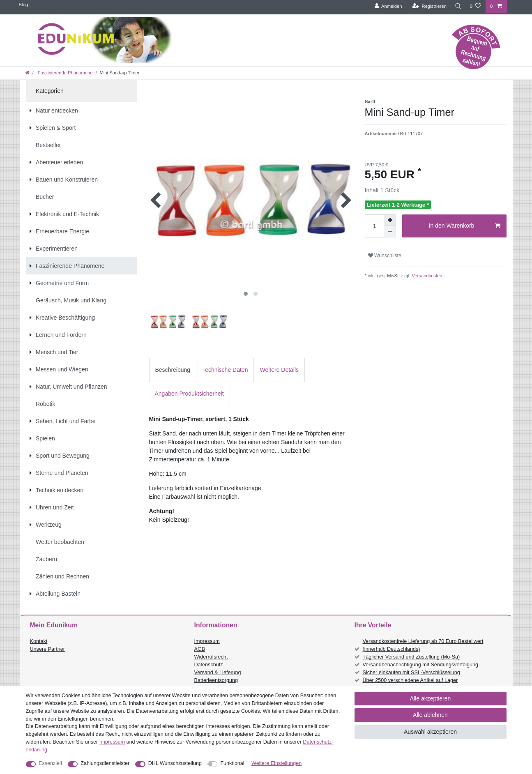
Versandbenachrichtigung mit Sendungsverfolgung (420, 665)
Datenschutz (209, 665)
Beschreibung (173, 370)
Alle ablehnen (430, 715)
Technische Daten (225, 370)
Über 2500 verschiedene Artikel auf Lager (410, 680)
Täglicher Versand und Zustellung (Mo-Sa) (411, 657)
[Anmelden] (386, 6)
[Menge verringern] (390, 232)
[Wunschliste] (476, 6)
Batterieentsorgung (216, 680)
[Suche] (457, 6)
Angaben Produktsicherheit (189, 394)
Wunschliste (385, 256)
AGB (200, 649)
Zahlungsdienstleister (105, 763)
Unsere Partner (47, 649)
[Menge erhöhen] (390, 220)
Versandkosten (426, 276)
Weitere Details (279, 370)
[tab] (173, 370)
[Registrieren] (427, 6)
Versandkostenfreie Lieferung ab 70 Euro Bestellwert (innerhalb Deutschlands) (423, 645)
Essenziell (50, 763)
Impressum (207, 641)
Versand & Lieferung (218, 673)
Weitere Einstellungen (276, 763)
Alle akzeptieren (431, 698)
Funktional (232, 763)
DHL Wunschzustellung (175, 763)
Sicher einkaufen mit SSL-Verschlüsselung (411, 673)
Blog (23, 5)
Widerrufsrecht (211, 657)
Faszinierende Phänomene (65, 73)
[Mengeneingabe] (375, 226)
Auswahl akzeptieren (430, 732)
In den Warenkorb (465, 226)
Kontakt (39, 641)
